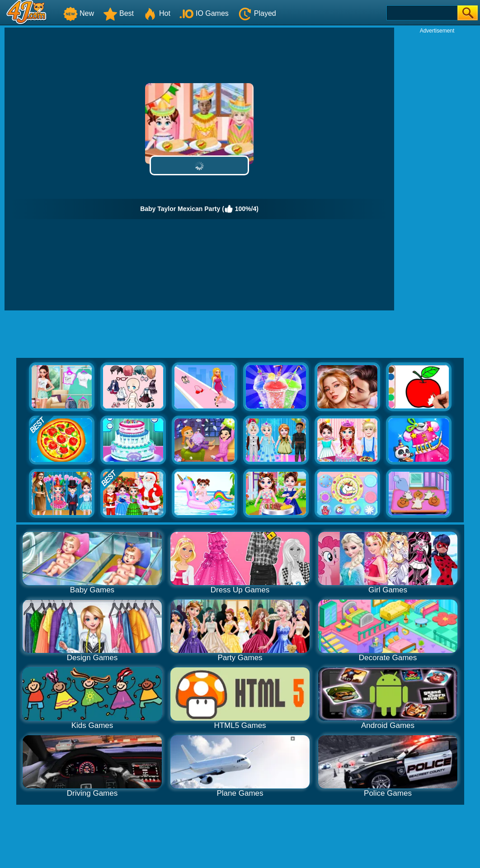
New (79, 13)
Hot (157, 13)
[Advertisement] (437, 170)
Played (257, 13)
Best (118, 13)
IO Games (204, 13)
